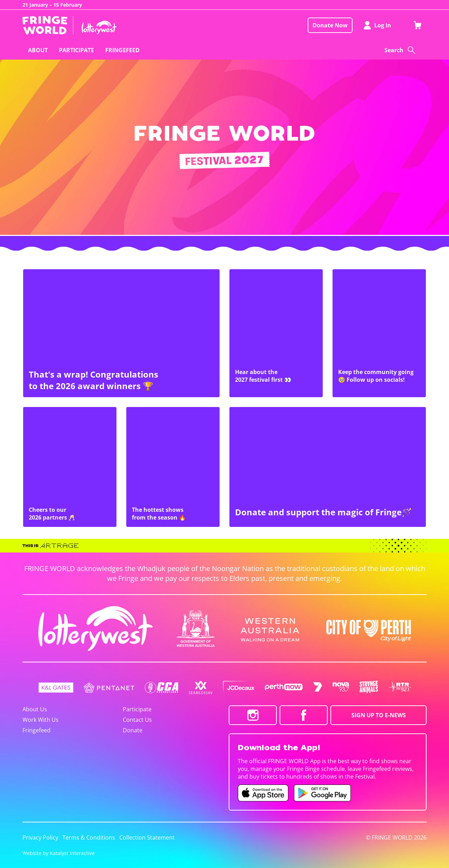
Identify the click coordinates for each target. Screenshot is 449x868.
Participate (137, 709)
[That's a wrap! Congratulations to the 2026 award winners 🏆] (121, 333)
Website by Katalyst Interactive (59, 853)
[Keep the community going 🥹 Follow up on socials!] (379, 333)
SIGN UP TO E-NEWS (379, 715)
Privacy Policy (40, 838)
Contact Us (137, 720)
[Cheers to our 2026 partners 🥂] (70, 467)
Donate (133, 730)
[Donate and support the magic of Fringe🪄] (328, 467)
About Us (35, 709)
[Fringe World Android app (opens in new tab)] (322, 793)
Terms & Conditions (89, 838)
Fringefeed (36, 730)
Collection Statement (147, 838)
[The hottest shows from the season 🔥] (173, 467)
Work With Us (41, 720)
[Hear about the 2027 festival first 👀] (276, 333)
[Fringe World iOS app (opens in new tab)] (263, 793)
